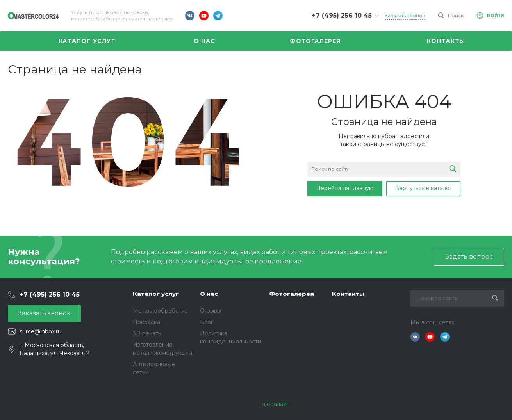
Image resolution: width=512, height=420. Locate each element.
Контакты (348, 294)
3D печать (147, 333)
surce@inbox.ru (40, 331)
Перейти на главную (345, 188)
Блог (207, 322)
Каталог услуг (156, 294)
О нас (209, 294)
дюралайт (276, 404)
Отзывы (211, 311)
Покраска (146, 322)
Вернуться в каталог (423, 188)
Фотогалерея (292, 294)
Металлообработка (160, 311)
